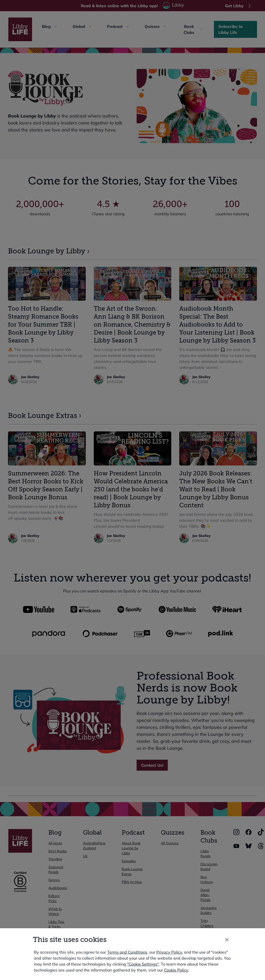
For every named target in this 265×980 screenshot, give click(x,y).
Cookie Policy (176, 970)
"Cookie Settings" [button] (143, 964)
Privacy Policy (169, 952)
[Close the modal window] (227, 940)
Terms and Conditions (127, 952)
